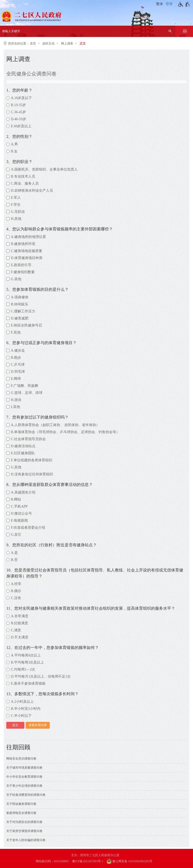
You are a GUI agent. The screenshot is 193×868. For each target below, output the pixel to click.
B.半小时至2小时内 (26, 709)
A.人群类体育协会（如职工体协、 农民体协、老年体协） (55, 425)
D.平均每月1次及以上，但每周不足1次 (41, 676)
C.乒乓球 (18, 365)
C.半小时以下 (21, 716)
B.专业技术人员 (23, 176)
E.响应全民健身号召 (26, 325)
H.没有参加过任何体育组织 (32, 474)
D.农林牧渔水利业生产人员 (32, 191)
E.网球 (16, 379)
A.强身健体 (20, 297)
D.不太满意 (20, 637)
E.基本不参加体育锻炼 (28, 684)
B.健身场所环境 (23, 244)
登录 (169, 4)
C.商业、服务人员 (25, 183)
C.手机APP (19, 506)
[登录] (170, 4)
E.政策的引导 (21, 265)
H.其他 (16, 219)
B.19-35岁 (18, 105)
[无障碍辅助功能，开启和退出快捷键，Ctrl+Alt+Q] (184, 4)
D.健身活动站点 (23, 446)
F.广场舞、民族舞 (24, 386)
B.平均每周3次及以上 (27, 662)
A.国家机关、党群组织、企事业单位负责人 (44, 169)
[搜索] (170, 31)
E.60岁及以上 (21, 126)
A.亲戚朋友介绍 (23, 492)
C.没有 (16, 598)
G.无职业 (18, 212)
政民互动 (49, 44)
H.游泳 (16, 400)
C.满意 (16, 630)
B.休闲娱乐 (19, 304)
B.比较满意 (19, 623)
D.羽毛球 (18, 372)
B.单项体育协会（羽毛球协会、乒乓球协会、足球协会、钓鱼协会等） (65, 432)
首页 (33, 44)
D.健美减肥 (20, 318)
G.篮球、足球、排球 (27, 393)
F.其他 (16, 332)
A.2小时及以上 (22, 702)
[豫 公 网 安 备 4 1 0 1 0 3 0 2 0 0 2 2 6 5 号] (132, 861)
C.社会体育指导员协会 (28, 439)
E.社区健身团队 (23, 453)
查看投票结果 (38, 725)
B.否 (14, 560)
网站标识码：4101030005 (52, 861)
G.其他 (16, 279)
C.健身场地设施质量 (27, 251)
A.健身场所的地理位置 (28, 237)
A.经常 (16, 584)
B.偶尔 (16, 591)
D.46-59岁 (18, 119)
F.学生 (16, 205)
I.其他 (15, 407)
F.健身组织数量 (23, 272)
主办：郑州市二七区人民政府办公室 (95, 855)
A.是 (14, 553)
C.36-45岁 (18, 112)
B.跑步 (16, 358)
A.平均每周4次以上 (26, 655)
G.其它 (16, 535)
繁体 (160, 4)
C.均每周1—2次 (23, 669)
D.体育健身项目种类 (27, 258)
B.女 (14, 151)
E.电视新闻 (19, 521)
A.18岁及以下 (21, 98)
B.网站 (16, 499)
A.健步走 (18, 350)
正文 (83, 44)
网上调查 (67, 44)
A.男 (14, 144)
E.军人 (16, 198)
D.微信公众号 (21, 513)
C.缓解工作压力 (23, 311)
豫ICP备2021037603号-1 (88, 861)
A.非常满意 (20, 616)
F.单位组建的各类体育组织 (31, 460)
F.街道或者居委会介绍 (28, 528)
